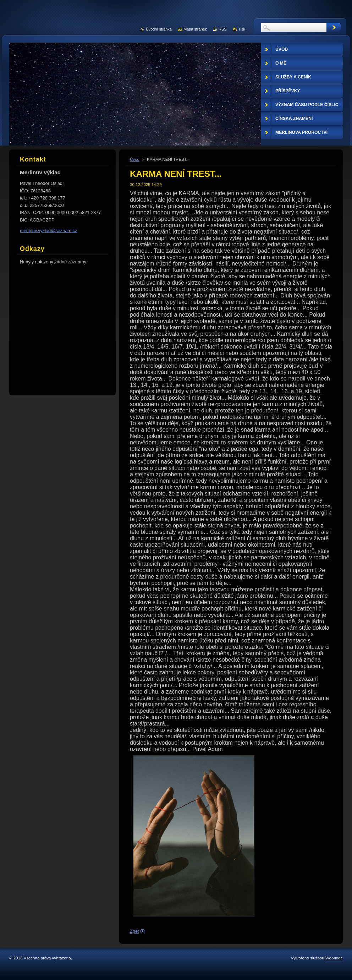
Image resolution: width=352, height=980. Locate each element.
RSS (222, 29)
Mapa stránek (195, 29)
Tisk (242, 29)
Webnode (334, 958)
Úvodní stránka (159, 29)
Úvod (135, 159)
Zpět (134, 931)
